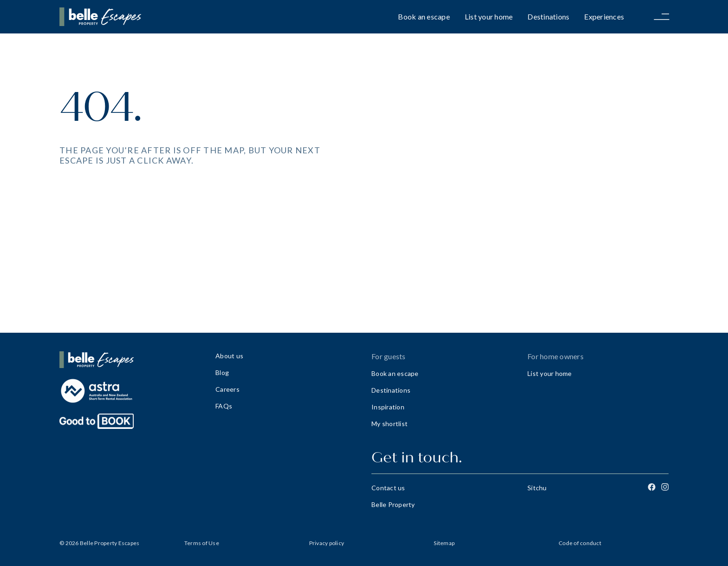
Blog (222, 372)
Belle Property (393, 504)
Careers (227, 389)
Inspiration (388, 407)
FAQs (224, 406)
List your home (489, 16)
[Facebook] (652, 487)
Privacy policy (327, 543)
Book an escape (424, 16)
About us (229, 356)
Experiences (604, 16)
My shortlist (390, 424)
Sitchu (537, 488)
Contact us (388, 488)
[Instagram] (665, 487)
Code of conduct (580, 543)
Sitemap (444, 543)
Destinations (548, 16)
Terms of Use (202, 543)
